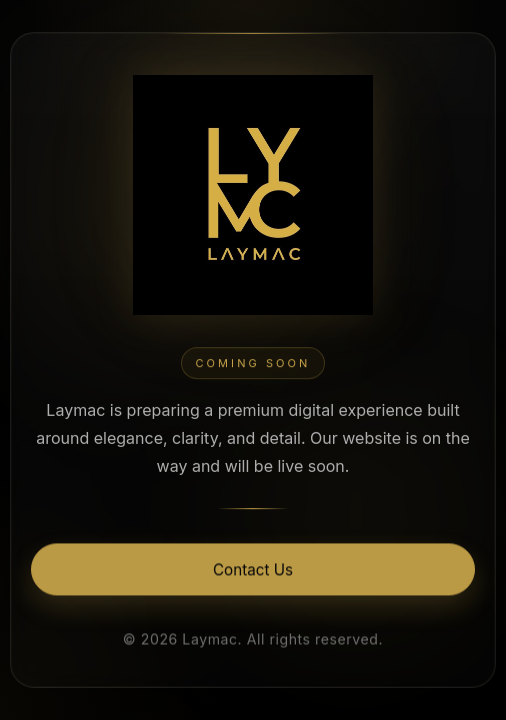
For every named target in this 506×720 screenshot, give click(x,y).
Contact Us (253, 571)
